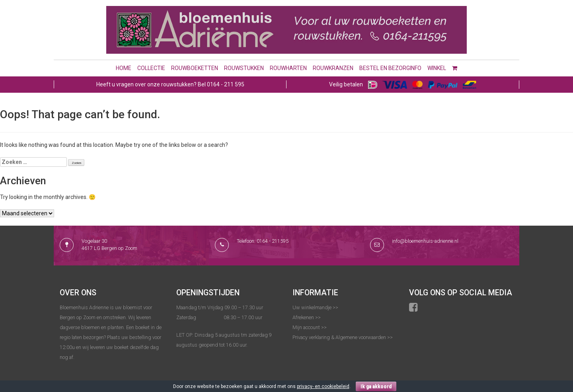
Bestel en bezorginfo (390, 68)
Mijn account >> (310, 327)
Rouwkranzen (333, 68)
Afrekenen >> (307, 317)
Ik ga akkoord (376, 386)
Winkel (437, 68)
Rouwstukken (244, 68)
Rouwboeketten (195, 68)
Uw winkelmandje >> (315, 307)
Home (124, 68)
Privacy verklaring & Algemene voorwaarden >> (343, 337)
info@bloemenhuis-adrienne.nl (425, 241)
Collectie (151, 68)
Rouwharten (288, 68)
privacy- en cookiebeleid (323, 386)
